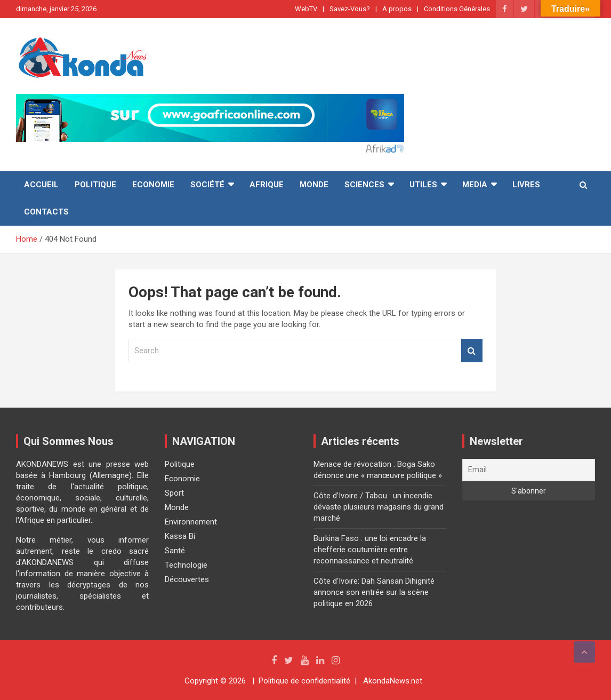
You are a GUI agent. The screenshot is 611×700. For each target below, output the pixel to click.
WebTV (306, 9)
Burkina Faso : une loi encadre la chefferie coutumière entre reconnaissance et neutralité (370, 550)
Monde (314, 185)
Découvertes (187, 579)
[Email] (529, 470)
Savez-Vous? (350, 9)
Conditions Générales (457, 9)
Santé (175, 551)
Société (207, 185)
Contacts (46, 212)
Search (472, 351)
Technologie (186, 565)
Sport (174, 493)
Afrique (267, 185)
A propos (397, 9)
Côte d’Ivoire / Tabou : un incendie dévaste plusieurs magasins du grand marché (379, 507)
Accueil (41, 185)
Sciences (364, 185)
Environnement (191, 522)
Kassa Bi (180, 536)
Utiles (423, 185)
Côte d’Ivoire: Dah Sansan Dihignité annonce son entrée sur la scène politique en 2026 (374, 592)
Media (475, 185)
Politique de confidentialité (304, 681)
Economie (153, 185)
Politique (95, 185)
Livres (526, 185)
